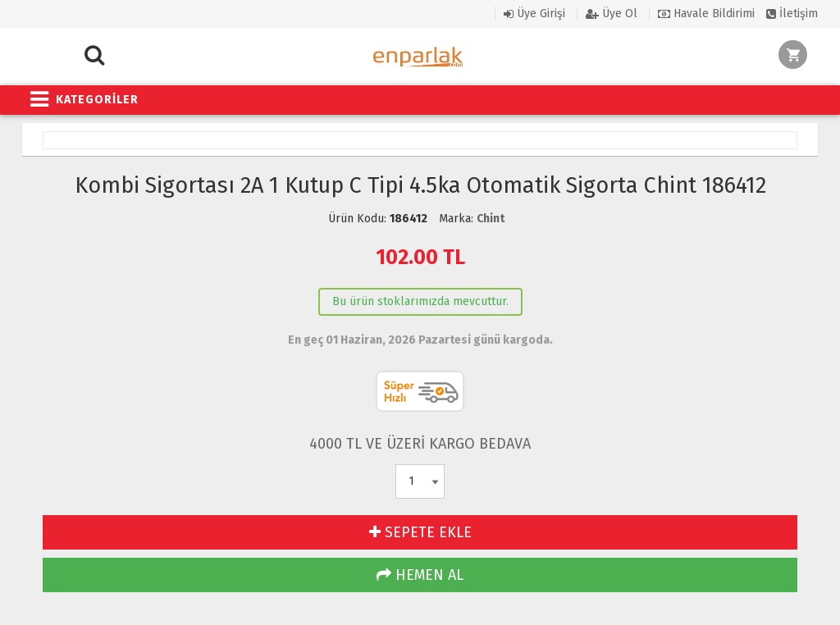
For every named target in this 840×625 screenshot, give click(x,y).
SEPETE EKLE (420, 532)
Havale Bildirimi (706, 14)
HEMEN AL (420, 575)
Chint (491, 219)
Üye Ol (612, 14)
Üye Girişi (534, 14)
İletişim (792, 14)
